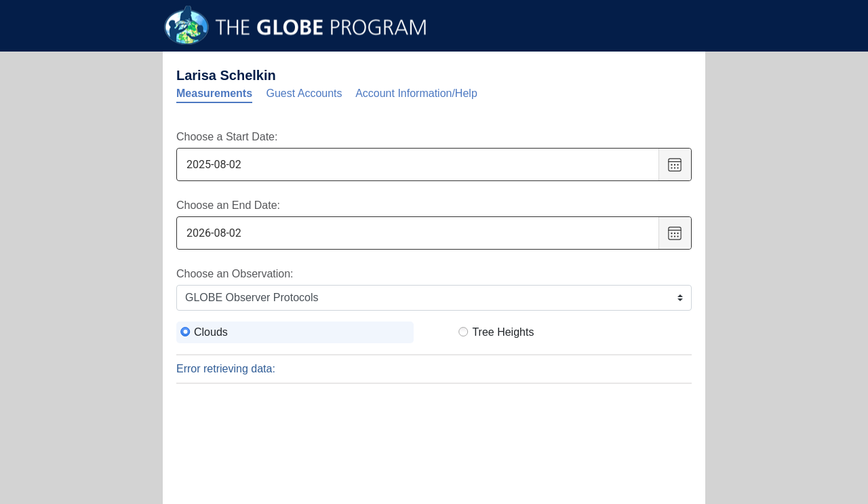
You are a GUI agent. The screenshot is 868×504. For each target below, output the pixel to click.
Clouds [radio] (211, 332)
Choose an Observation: (235, 274)
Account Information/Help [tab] (416, 93)
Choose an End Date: (228, 205)
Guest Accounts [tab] (304, 93)
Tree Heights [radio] (503, 332)
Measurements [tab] (214, 93)
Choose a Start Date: (227, 137)
